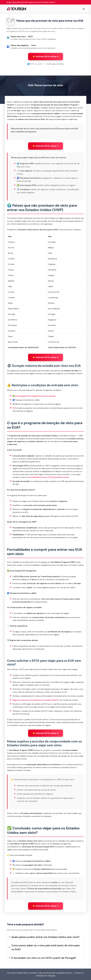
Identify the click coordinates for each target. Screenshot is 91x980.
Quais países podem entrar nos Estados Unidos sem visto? (44, 937)
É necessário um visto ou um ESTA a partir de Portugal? (42, 958)
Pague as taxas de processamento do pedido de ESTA (36, 700)
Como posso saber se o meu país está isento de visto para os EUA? (44, 947)
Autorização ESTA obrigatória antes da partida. (35, 396)
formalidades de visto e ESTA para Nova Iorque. (49, 477)
